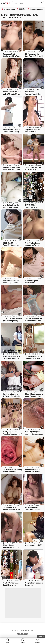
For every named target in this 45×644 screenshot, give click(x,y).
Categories (37, 642)
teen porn (22, 627)
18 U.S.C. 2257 (23, 634)
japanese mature (36, 9)
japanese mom (9, 9)
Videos (22, 642)
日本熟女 (22, 9)
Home (7, 642)
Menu (40, 636)
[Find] (42, 3)
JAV (6, 3)
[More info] (20, 50)
